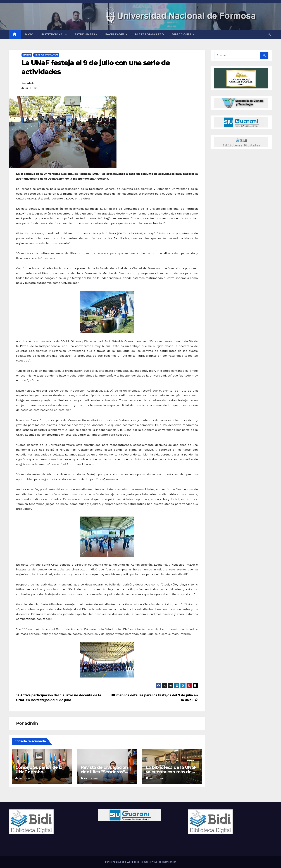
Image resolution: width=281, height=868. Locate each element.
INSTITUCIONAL (53, 34)
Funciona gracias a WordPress (122, 862)
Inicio (29, 34)
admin (31, 83)
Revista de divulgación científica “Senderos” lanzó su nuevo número (105, 772)
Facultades (116, 34)
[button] (269, 34)
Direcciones (182, 34)
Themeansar (169, 862)
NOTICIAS (27, 55)
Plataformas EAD (149, 34)
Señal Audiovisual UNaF (46, 55)
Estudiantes (85, 34)
